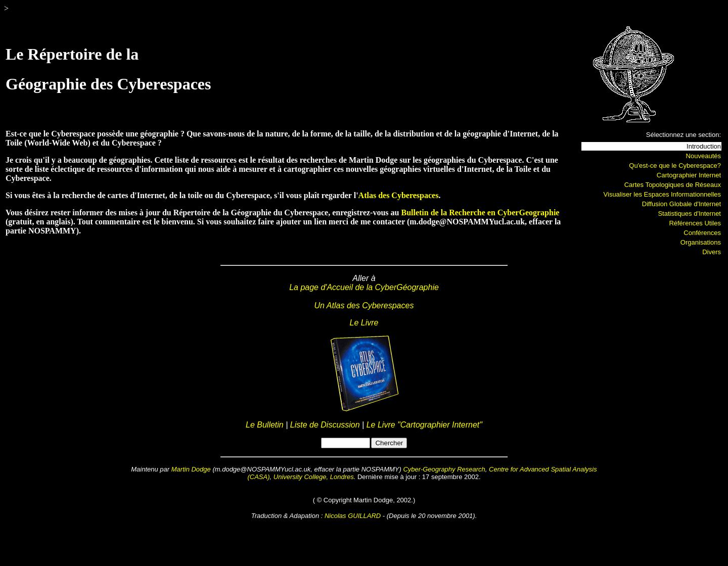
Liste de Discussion (325, 425)
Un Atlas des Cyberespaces (364, 305)
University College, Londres (314, 477)
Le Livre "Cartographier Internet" (424, 425)
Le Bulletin (266, 425)
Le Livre (364, 323)
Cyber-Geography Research (444, 469)
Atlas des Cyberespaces (399, 195)
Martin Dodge (191, 469)
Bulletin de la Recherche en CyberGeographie (480, 213)
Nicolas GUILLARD (353, 516)
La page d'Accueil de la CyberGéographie (364, 287)
